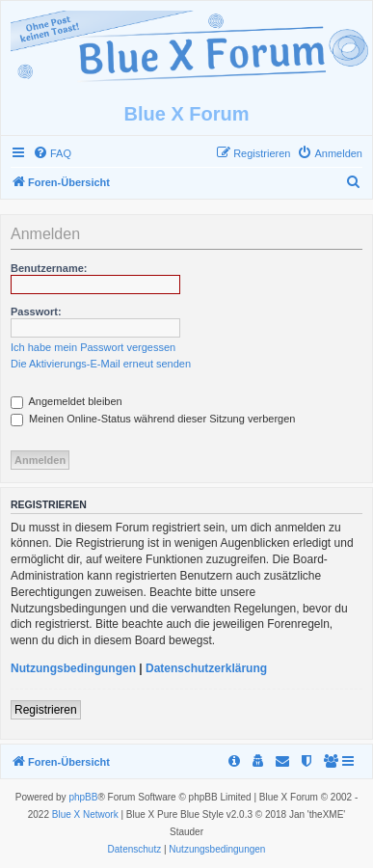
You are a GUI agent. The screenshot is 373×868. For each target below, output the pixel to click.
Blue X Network (85, 814)
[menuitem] (52, 153)
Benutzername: (49, 268)
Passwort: (36, 312)
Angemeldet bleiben (67, 401)
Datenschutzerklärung (206, 668)
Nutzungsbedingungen (73, 668)
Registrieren (46, 710)
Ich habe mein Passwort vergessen (93, 347)
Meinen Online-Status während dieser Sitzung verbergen (153, 419)
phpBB (83, 797)
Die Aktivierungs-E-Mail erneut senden (101, 364)
